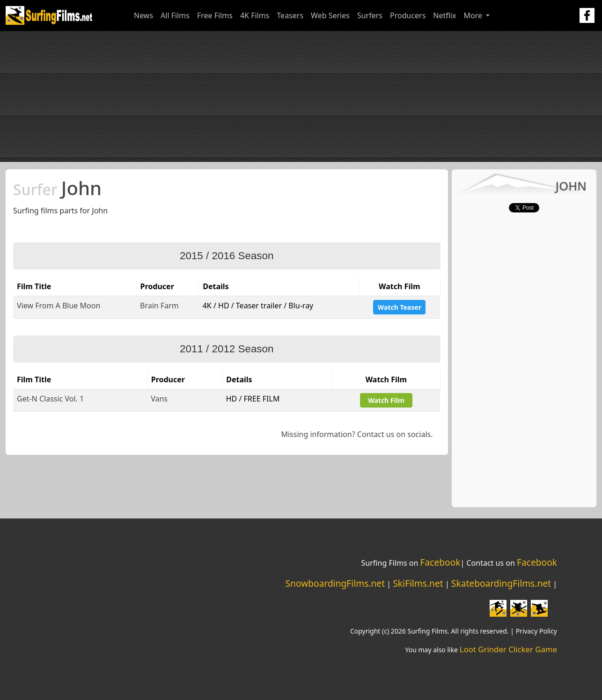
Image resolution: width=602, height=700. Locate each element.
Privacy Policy (536, 631)
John (57, 188)
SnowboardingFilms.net (335, 583)
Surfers (370, 15)
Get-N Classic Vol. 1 (50, 399)
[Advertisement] (301, 96)
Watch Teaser (400, 307)
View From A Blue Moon (59, 306)
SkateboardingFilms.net (501, 583)
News (143, 15)
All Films (175, 15)
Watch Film (386, 400)
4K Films (255, 15)
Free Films (215, 15)
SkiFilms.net (418, 583)
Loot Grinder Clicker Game (508, 649)
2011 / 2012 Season (227, 349)
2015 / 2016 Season (227, 256)
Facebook (440, 562)
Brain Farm (159, 306)
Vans (159, 399)
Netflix (444, 15)
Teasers (290, 15)
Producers (408, 15)
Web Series (330, 15)
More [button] (474, 15)
